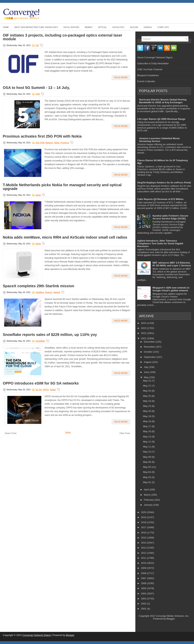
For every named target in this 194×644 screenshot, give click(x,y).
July (146, 367)
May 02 (147, 482)
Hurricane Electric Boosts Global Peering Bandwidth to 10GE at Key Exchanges (163, 101)
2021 (144, 338)
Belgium (49, 143)
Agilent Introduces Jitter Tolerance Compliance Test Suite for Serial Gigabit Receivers (160, 244)
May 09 (147, 457)
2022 (144, 333)
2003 (144, 599)
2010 (144, 563)
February (149, 500)
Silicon (134, 27)
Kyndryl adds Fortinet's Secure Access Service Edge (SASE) (170, 217)
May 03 (147, 477)
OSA (38, 94)
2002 (144, 604)
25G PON (40, 143)
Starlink (57, 292)
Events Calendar (146, 81)
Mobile (89, 27)
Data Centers (71, 27)
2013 (144, 548)
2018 (144, 522)
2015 (144, 538)
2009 (144, 568)
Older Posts (125, 433)
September (150, 357)
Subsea (148, 27)
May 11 (147, 447)
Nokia (57, 143)
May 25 (147, 396)
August (148, 362)
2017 (144, 527)
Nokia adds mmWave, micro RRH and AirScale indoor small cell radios (65, 237)
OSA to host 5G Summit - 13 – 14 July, (36, 88)
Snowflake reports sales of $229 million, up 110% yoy (50, 335)
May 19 (147, 416)
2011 (144, 558)
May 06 (147, 462)
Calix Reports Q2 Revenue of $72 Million (160, 199)
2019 (144, 517)
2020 (144, 512)
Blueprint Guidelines (148, 75)
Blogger (171, 619)
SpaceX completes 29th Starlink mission (38, 286)
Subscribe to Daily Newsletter (153, 63)
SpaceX (49, 292)
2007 (144, 578)
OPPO (46, 390)
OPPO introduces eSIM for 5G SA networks (41, 383)
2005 (144, 588)
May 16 (147, 431)
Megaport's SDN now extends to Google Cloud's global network (171, 289)
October (149, 352)
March (148, 495)
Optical (102, 27)
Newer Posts (11, 433)
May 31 (147, 381)
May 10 (147, 452)
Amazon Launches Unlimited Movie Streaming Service (159, 140)
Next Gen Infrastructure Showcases (36, 27)
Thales (53, 390)
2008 (144, 573)
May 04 (147, 472)
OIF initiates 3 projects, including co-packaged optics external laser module (62, 37)
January (149, 505)
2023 (144, 328)
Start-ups (163, 27)
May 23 (147, 406)
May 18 (147, 421)
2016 (144, 533)
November (150, 347)
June (147, 372)
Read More (121, 78)
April (147, 490)
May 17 (147, 426)
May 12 (147, 442)
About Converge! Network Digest (155, 58)
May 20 (147, 411)
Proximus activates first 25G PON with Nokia (42, 136)
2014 (144, 543)
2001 (144, 609)
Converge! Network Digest (36, 635)
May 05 (147, 467)
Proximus (65, 143)
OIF (37, 45)
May (147, 377)
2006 (144, 583)
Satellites (118, 27)
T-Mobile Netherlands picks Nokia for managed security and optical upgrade (62, 187)
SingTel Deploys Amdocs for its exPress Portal (164, 183)
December (150, 342)
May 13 (147, 437)
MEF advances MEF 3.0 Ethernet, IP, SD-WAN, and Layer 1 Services (172, 264)
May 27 (147, 386)
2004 (144, 594)
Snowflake (40, 341)
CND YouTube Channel (150, 69)
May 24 (147, 401)
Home (6, 27)
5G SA (39, 390)
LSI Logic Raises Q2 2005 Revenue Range (161, 119)
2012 (144, 553)
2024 (144, 323)
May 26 (147, 391)
